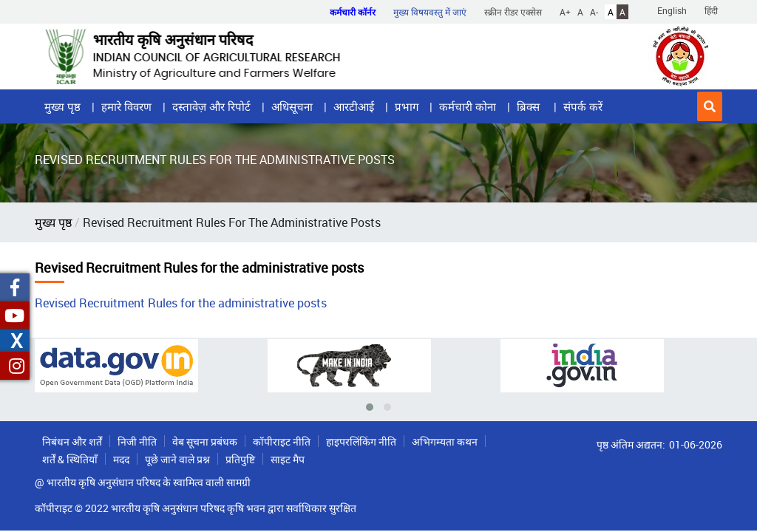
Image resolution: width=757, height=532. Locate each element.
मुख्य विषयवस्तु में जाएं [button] (430, 12)
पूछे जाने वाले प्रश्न (177, 459)
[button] (710, 106)
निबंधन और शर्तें (72, 441)
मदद (121, 459)
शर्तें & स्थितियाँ (70, 459)
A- (594, 12)
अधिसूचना (292, 106)
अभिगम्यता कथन (445, 441)
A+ (565, 12)
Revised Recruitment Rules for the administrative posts (181, 303)
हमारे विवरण (126, 106)
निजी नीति (137, 441)
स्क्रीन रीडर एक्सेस (513, 12)
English (672, 10)
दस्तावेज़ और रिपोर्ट (211, 106)
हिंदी (711, 10)
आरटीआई (354, 106)
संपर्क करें (583, 106)
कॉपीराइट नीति (282, 441)
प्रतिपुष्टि (240, 459)
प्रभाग (407, 106)
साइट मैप (288, 459)
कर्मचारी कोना (468, 106)
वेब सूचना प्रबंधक (205, 441)
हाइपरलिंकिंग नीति (361, 441)
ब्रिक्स (530, 106)
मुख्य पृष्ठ (62, 106)
